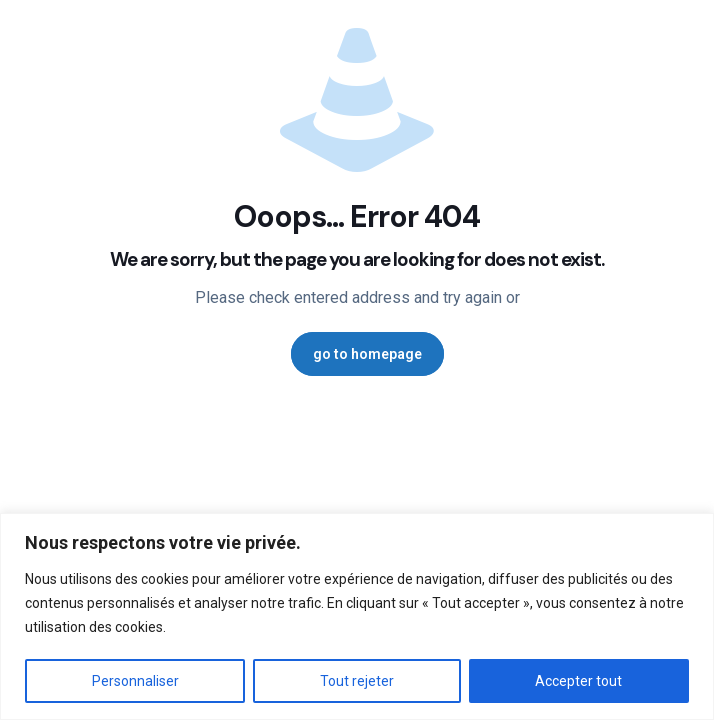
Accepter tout (578, 681)
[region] (357, 616)
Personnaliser (135, 681)
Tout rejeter (357, 681)
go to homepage (367, 354)
